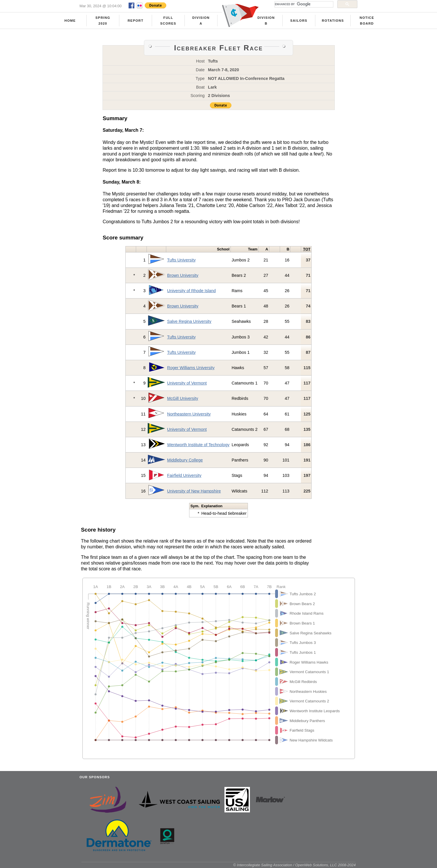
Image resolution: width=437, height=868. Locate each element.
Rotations (333, 21)
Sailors (299, 21)
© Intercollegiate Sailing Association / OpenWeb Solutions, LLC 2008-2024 (294, 865)
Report (136, 21)
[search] (303, 4)
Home (70, 21)
